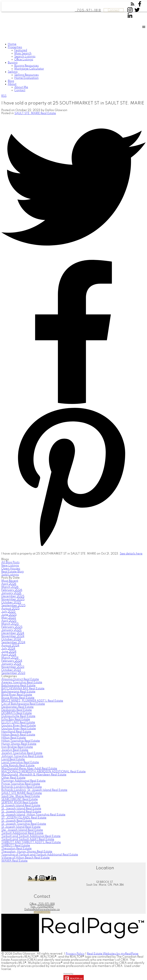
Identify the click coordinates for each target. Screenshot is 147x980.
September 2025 (13, 606)
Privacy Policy (75, 954)
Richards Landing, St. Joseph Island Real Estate (34, 790)
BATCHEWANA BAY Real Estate (23, 689)
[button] (133, 6)
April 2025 (9, 621)
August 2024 (10, 646)
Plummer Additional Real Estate (23, 781)
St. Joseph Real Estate (17, 821)
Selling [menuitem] (13, 72)
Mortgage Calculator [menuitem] (29, 69)
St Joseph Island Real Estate (21, 805)
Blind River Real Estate (17, 695)
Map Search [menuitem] (23, 53)
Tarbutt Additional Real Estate (22, 833)
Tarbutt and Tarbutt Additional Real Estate (31, 836)
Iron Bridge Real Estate (17, 747)
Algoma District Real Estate (20, 679)
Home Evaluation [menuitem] (26, 78)
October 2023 (11, 670)
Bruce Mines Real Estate (18, 698)
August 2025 (10, 609)
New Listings (10, 566)
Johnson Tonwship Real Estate (22, 756)
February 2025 (12, 627)
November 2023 (13, 667)
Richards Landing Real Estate (22, 787)
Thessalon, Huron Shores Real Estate (27, 852)
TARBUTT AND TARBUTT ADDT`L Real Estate (31, 842)
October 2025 (11, 602)
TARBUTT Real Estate (16, 845)
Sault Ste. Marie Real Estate (21, 796)
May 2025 (9, 618)
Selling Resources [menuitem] (26, 75)
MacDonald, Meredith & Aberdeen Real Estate (34, 775)
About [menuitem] (12, 84)
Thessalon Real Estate (16, 849)
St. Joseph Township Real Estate (24, 824)
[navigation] (73, 67)
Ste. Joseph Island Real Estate (22, 830)
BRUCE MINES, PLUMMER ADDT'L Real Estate (32, 701)
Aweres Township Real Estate (22, 682)
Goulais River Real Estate (19, 725)
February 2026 (12, 590)
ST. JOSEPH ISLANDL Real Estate (24, 818)
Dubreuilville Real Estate (18, 716)
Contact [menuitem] (20, 90)
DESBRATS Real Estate (17, 713)
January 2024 (11, 664)
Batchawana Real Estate (18, 685)
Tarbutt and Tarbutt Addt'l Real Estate (28, 839)
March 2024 (10, 658)
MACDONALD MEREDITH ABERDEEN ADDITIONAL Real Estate (43, 772)
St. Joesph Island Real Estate (21, 809)
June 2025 (9, 615)
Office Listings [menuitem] (24, 60)
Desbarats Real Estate (17, 710)
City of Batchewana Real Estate (23, 704)
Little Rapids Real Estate (18, 765)
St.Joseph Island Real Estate (21, 827)
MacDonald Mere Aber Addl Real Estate (29, 769)
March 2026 (10, 587)
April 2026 (9, 584)
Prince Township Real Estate (21, 784)
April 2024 (9, 655)
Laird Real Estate (13, 759)
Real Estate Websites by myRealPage (113, 954)
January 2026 (11, 593)
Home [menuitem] (12, 44)
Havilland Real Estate (16, 732)
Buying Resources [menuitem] (26, 66)
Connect (114, 10)
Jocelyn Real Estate (15, 750)
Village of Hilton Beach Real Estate (25, 858)
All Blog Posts (10, 562)
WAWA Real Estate (14, 861)
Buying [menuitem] (13, 63)
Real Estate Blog (12, 572)
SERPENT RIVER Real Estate (20, 802)
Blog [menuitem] (11, 81)
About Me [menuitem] (21, 87)
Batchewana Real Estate (18, 692)
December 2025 (13, 596)
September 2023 (13, 673)
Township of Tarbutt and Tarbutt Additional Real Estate (40, 855)
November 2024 (13, 636)
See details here (131, 554)
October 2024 (11, 639)
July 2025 (8, 612)
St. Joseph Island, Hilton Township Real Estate (33, 815)
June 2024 (9, 652)
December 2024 (13, 633)
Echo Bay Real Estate (16, 719)
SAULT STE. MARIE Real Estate (35, 113)
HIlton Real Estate (14, 738)
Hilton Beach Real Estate (18, 735)
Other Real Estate (13, 778)
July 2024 (8, 649)
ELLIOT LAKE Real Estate (18, 722)
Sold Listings (10, 575)
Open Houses (11, 569)
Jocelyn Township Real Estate (22, 753)
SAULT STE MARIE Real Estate (22, 793)
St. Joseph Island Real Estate (21, 812)
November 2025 (13, 599)
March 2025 (10, 624)
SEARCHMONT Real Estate (20, 799)
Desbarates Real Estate (17, 707)
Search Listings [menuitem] (25, 57)
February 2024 (12, 661)
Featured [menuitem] (21, 50)
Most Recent (10, 581)
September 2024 (13, 642)
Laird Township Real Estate (20, 762)
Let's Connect (42, 912)
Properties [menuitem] (15, 47)
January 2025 (11, 630)
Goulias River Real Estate (19, 729)
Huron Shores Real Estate (19, 744)
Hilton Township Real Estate (21, 741)
